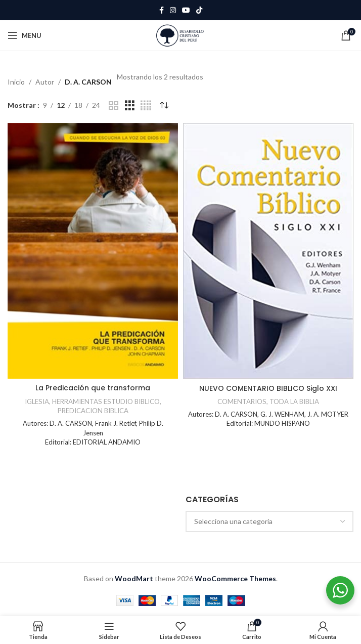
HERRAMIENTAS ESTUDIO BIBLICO (106, 401)
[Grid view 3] (130, 106)
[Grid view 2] (114, 106)
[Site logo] (180, 35)
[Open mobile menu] (25, 35)
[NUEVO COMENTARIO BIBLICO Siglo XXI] (268, 251)
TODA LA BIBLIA (294, 401)
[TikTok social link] (199, 10)
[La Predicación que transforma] (93, 251)
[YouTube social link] (186, 10)
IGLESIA (37, 401)
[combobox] (269, 521)
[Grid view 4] (146, 106)
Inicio (16, 82)
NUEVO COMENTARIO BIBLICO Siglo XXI (268, 388)
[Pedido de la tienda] (164, 105)
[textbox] (269, 521)
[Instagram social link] (173, 10)
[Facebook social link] (162, 10)
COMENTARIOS (242, 401)
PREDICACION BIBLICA (93, 411)
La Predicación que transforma (93, 388)
